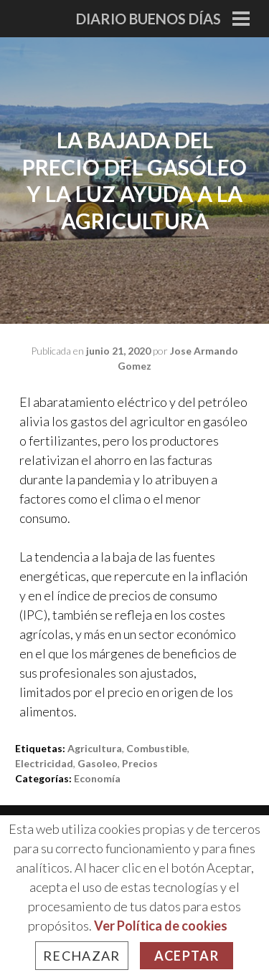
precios (140, 763)
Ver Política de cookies (161, 926)
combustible (157, 748)
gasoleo (98, 763)
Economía (97, 778)
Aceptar (187, 956)
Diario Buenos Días (148, 19)
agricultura (95, 748)
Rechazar (82, 956)
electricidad (44, 763)
